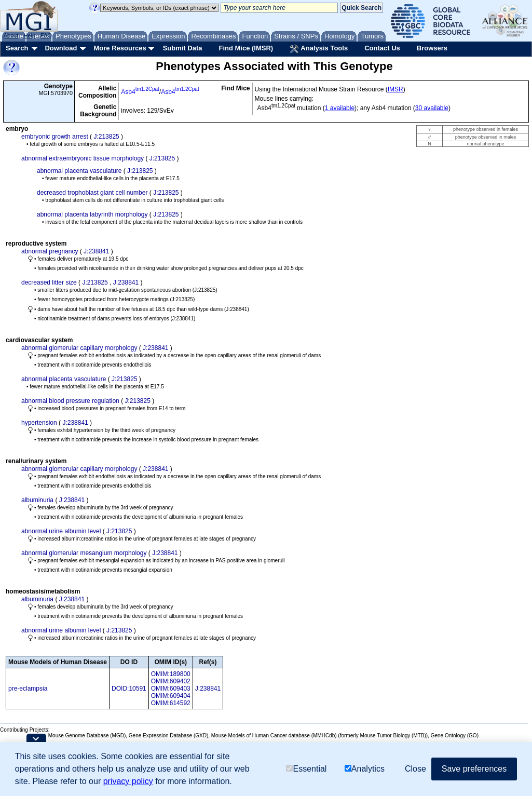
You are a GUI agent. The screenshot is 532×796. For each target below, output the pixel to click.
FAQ (46, 35)
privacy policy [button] (128, 781)
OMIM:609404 (171, 696)
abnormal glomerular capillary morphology (79, 348)
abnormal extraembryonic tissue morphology (83, 158)
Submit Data (183, 48)
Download (61, 48)
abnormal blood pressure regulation (70, 401)
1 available (340, 108)
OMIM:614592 (171, 703)
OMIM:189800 (171, 674)
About (11, 35)
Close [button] (415, 769)
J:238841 (96, 251)
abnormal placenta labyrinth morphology (92, 214)
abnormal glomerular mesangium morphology (84, 553)
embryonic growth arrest (55, 137)
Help (29, 35)
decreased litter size (49, 282)
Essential (306, 769)
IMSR (395, 89)
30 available (432, 108)
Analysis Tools (319, 49)
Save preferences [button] (474, 769)
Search (17, 48)
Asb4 (140, 92)
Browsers (432, 48)
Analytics (365, 769)
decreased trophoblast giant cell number (92, 193)
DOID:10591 (129, 689)
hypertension (39, 423)
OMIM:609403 (171, 689)
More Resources (120, 48)
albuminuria (37, 500)
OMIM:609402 (171, 681)
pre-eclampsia (28, 689)
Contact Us (382, 48)
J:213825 (106, 137)
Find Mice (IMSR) (246, 48)
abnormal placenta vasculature (79, 171)
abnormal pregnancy (50, 251)
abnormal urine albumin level (61, 531)
